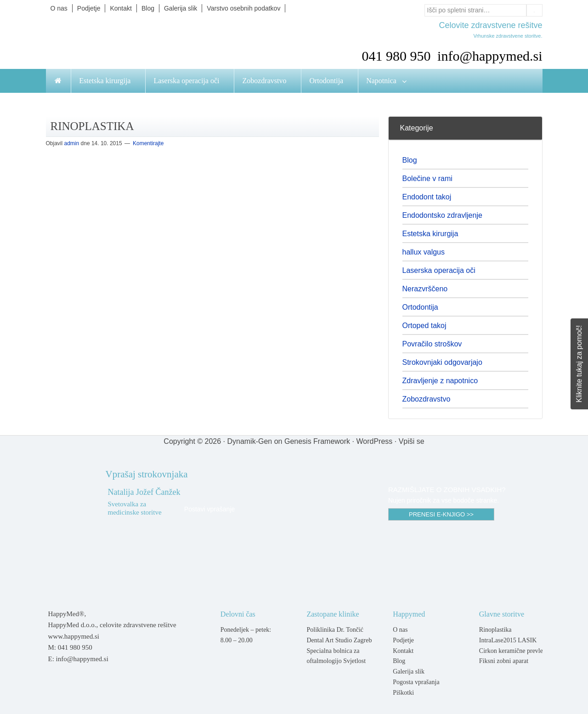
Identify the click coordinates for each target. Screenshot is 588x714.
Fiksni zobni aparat (504, 661)
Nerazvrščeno (425, 289)
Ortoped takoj (424, 326)
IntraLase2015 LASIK (508, 640)
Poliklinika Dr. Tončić (335, 630)
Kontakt (403, 651)
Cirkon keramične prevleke (514, 651)
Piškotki (403, 693)
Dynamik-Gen (249, 441)
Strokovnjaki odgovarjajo (442, 362)
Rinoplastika (495, 630)
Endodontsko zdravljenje (442, 215)
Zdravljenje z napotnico (440, 381)
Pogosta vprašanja (416, 682)
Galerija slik (409, 671)
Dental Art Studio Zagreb (339, 640)
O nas (400, 630)
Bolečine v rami (427, 178)
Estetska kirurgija (430, 234)
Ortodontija (420, 307)
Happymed (138, 42)
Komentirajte (148, 143)
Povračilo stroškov (432, 344)
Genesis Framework (317, 441)
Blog (410, 160)
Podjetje (403, 640)
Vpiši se (412, 441)
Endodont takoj (427, 197)
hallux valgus (424, 252)
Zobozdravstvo (427, 399)
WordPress (374, 441)
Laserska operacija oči (439, 270)
